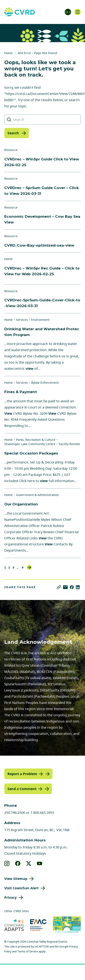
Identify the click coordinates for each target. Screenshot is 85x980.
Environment (40, 320)
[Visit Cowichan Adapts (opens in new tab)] (14, 925)
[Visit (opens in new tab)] (67, 925)
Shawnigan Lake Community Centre (30, 444)
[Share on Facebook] (72, 587)
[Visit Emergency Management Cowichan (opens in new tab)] (38, 925)
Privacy (10, 897)
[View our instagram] (7, 863)
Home (8, 53)
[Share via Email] (65, 587)
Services (22, 320)
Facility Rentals (69, 444)
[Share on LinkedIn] (78, 587)
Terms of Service (28, 951)
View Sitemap (16, 879)
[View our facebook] (18, 863)
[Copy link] (59, 587)
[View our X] (29, 863)
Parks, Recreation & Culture (36, 440)
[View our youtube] (40, 863)
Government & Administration (37, 495)
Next (29, 567)
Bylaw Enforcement (45, 383)
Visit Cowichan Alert (21, 888)
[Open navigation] (78, 12)
